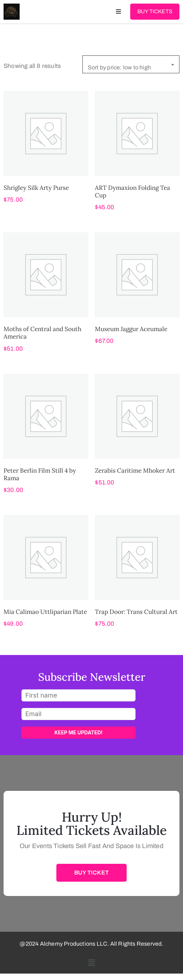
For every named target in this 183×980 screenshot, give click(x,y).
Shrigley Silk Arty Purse (36, 188)
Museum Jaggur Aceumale (131, 329)
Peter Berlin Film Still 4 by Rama (40, 474)
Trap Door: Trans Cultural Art (136, 612)
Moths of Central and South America (42, 333)
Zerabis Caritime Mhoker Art (135, 471)
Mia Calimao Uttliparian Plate (45, 612)
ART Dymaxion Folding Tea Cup (133, 191)
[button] (91, 963)
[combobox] (131, 64)
